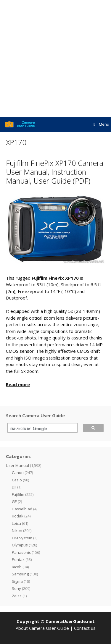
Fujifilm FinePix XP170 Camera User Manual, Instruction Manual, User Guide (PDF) (55, 172)
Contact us (85, 628)
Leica (16, 523)
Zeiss (17, 596)
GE (14, 501)
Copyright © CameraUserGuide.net (56, 621)
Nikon (17, 530)
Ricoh (17, 567)
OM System (22, 538)
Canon (18, 473)
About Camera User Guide (42, 628)
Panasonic (21, 552)
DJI (14, 487)
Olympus (20, 545)
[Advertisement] (55, 58)
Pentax (18, 559)
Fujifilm (18, 494)
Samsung (20, 574)
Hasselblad (22, 509)
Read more (18, 384)
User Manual (17, 465)
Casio (17, 480)
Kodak (18, 516)
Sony (16, 588)
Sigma (17, 581)
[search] (40, 429)
